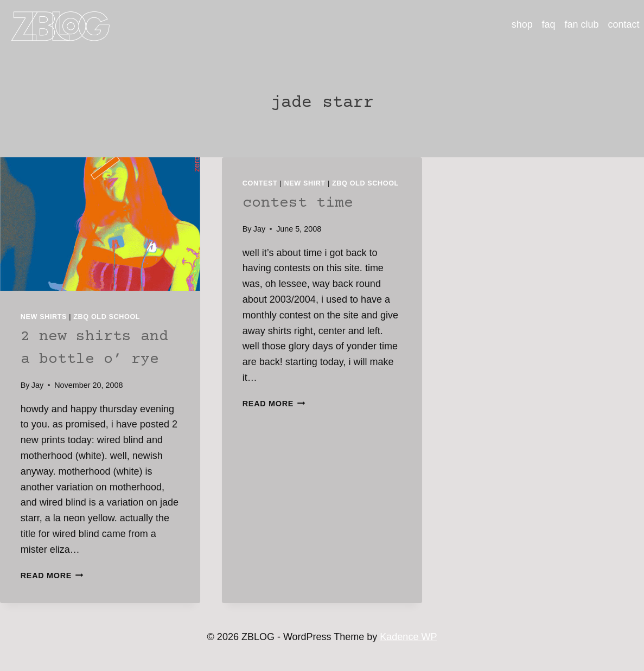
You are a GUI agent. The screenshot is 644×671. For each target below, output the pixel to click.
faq (549, 24)
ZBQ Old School (107, 317)
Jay (37, 385)
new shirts (44, 317)
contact (624, 24)
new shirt (305, 183)
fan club (582, 24)
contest (260, 183)
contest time (298, 203)
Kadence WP (408, 637)
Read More (52, 576)
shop (522, 24)
